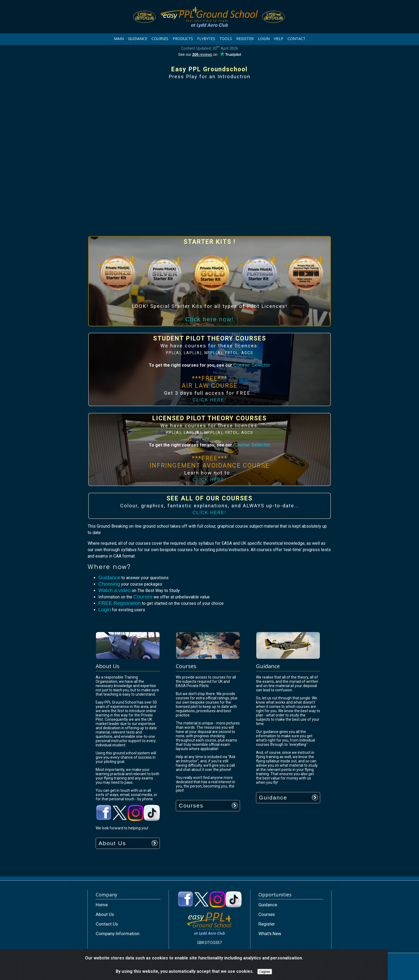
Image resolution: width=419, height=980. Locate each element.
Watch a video (115, 590)
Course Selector (252, 365)
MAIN (119, 39)
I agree (265, 972)
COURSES (160, 39)
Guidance (109, 577)
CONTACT (296, 39)
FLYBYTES (206, 39)
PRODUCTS (183, 39)
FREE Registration (120, 603)
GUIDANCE (138, 39)
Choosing (109, 584)
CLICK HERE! (210, 400)
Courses (143, 597)
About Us (112, 843)
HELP (279, 39)
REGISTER (245, 39)
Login (105, 609)
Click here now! (210, 319)
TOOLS (226, 39)
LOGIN (264, 39)
